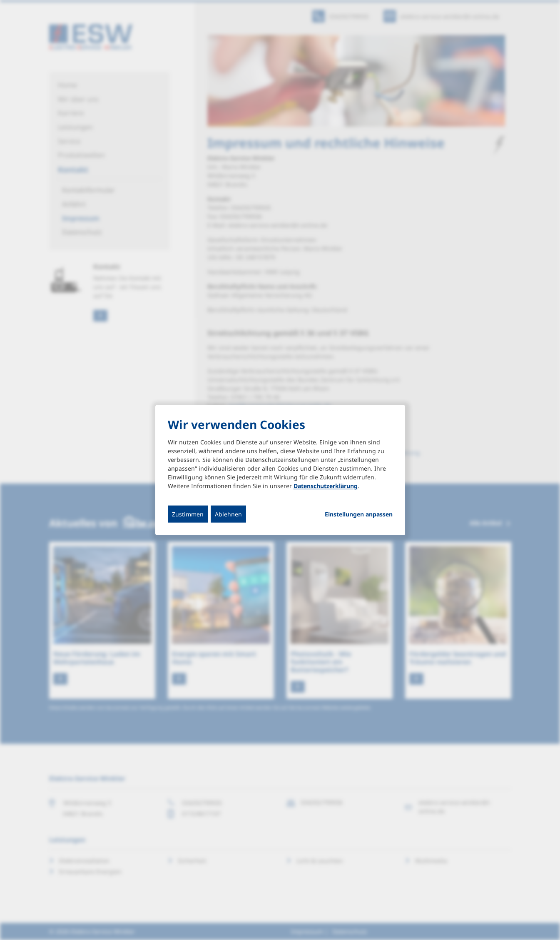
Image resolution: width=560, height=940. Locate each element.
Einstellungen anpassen (359, 514)
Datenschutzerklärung (326, 486)
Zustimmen (188, 514)
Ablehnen (228, 514)
